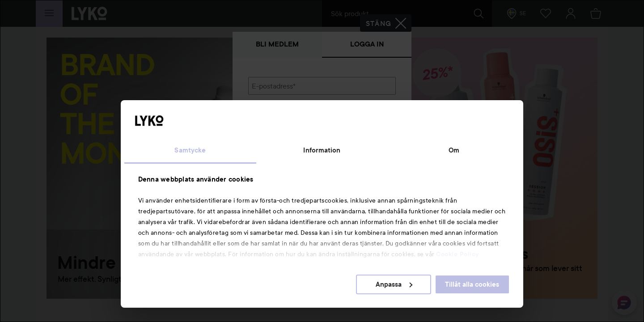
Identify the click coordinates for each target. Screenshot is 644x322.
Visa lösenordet (373, 132)
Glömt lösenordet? (278, 148)
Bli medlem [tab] (277, 44)
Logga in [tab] (367, 44)
